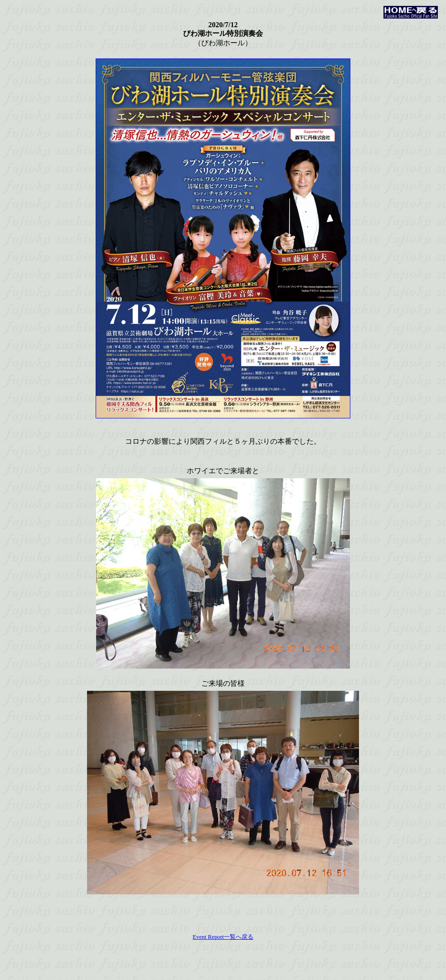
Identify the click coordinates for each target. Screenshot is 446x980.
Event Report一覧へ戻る (223, 937)
